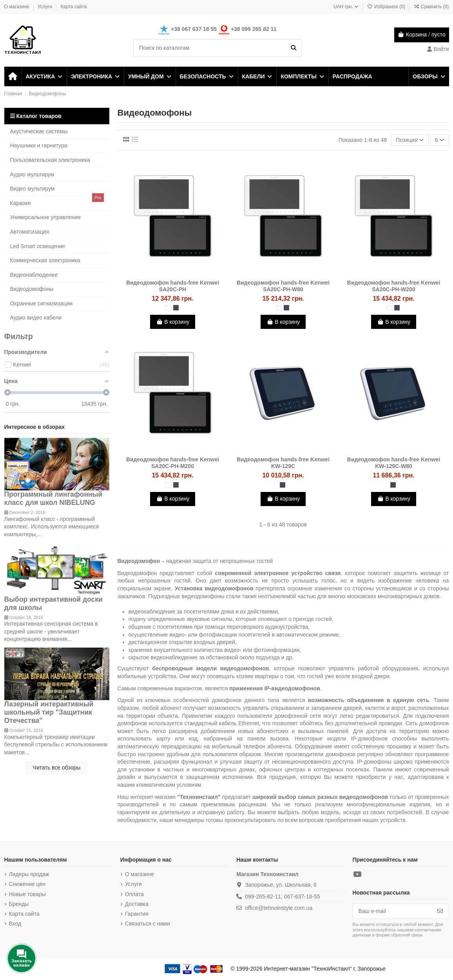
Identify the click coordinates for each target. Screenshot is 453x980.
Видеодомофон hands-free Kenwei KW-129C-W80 (394, 463)
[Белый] (169, 308)
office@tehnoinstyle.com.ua (279, 908)
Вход (15, 924)
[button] (44, 76)
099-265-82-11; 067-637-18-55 (282, 897)
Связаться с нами (148, 924)
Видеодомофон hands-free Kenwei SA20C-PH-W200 (394, 286)
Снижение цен (27, 884)
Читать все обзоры (57, 768)
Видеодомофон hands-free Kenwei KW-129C (283, 463)
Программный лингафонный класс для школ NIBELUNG (53, 498)
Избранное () (387, 7)
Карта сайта (74, 7)
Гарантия (137, 914)
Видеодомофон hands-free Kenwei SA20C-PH (173, 286)
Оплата (134, 894)
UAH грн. (346, 7)
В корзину (173, 322)
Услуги (45, 7)
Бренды (19, 904)
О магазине (17, 7)
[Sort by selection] (410, 140)
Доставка (137, 904)
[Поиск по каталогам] (294, 48)
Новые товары (27, 894)
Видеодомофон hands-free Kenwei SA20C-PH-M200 (173, 463)
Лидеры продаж (29, 874)
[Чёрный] (176, 308)
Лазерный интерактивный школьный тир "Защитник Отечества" (49, 712)
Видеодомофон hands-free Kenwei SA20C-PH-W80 (283, 286)
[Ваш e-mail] (392, 911)
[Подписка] (440, 911)
